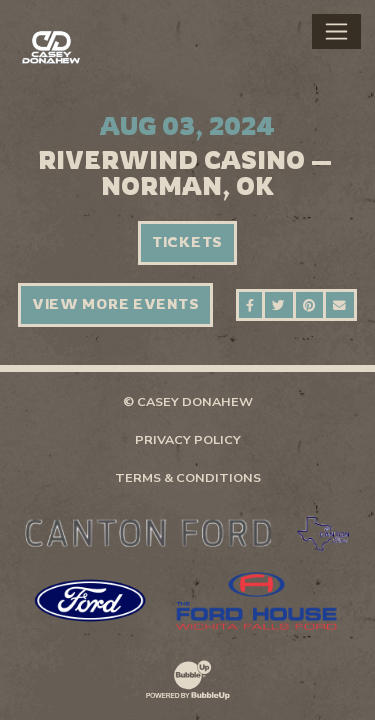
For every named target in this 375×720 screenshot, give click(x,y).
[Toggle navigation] (336, 31)
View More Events (116, 304)
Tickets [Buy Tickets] (187, 242)
